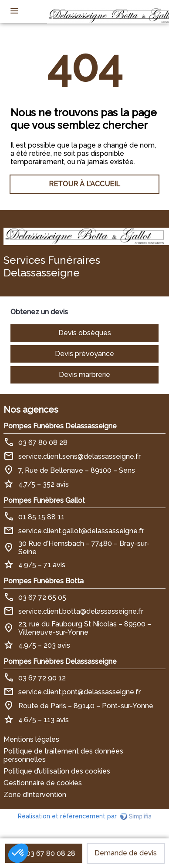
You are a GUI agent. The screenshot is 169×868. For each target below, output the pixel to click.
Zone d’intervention (35, 795)
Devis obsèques (85, 333)
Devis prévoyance (84, 354)
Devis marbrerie (84, 375)
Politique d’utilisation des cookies (57, 771)
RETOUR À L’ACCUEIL (84, 184)
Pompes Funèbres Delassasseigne (60, 426)
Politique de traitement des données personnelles (63, 755)
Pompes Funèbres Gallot (44, 500)
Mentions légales (31, 739)
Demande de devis (126, 853)
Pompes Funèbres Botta (44, 581)
